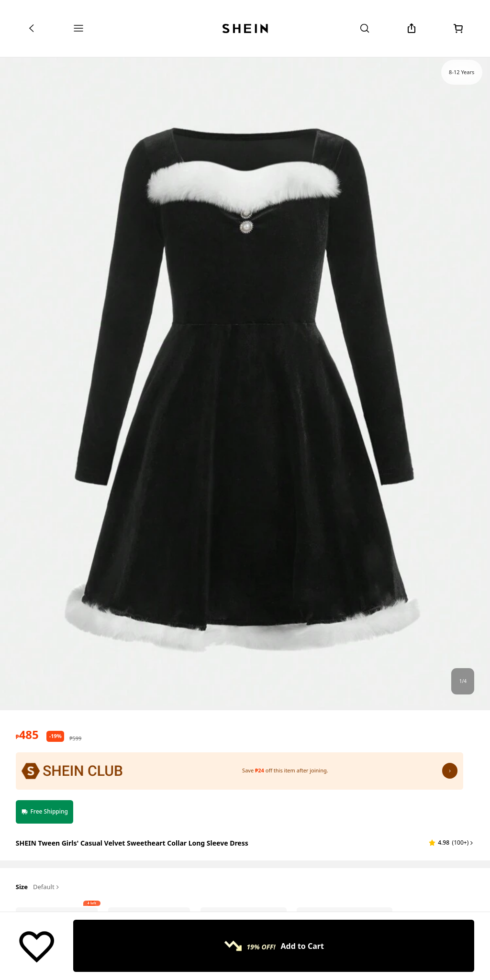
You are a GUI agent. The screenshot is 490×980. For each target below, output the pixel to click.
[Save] (37, 946)
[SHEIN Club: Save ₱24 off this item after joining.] (239, 771)
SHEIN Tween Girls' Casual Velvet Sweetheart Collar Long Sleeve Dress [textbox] (132, 843)
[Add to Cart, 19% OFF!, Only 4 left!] (274, 946)
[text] (27, 735)
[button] (451, 843)
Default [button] (47, 887)
